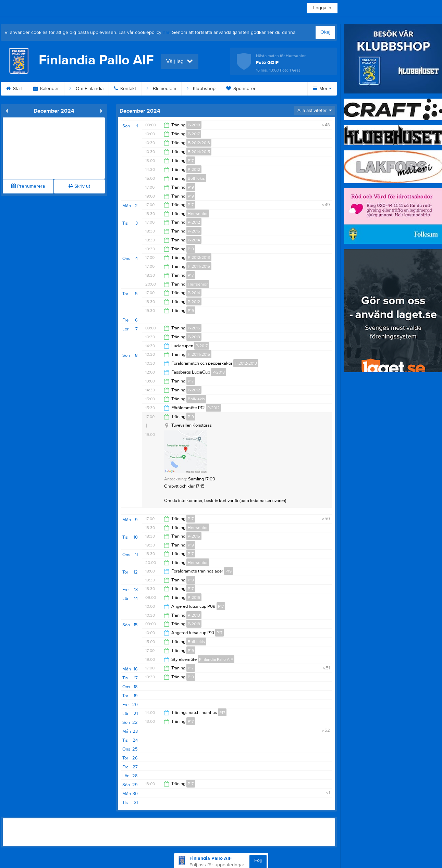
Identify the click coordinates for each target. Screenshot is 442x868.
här (166, 33)
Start (14, 89)
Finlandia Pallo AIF (216, 659)
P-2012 (194, 169)
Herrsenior (198, 214)
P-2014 (194, 240)
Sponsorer (241, 89)
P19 (191, 187)
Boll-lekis (196, 178)
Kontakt (125, 89)
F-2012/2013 (199, 143)
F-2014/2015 (199, 152)
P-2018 (194, 125)
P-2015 (194, 231)
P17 (191, 161)
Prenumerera (28, 186)
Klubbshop (201, 89)
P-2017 (194, 134)
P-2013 (194, 337)
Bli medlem (161, 89)
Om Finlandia (87, 89)
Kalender (46, 89)
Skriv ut (79, 186)
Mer (322, 89)
